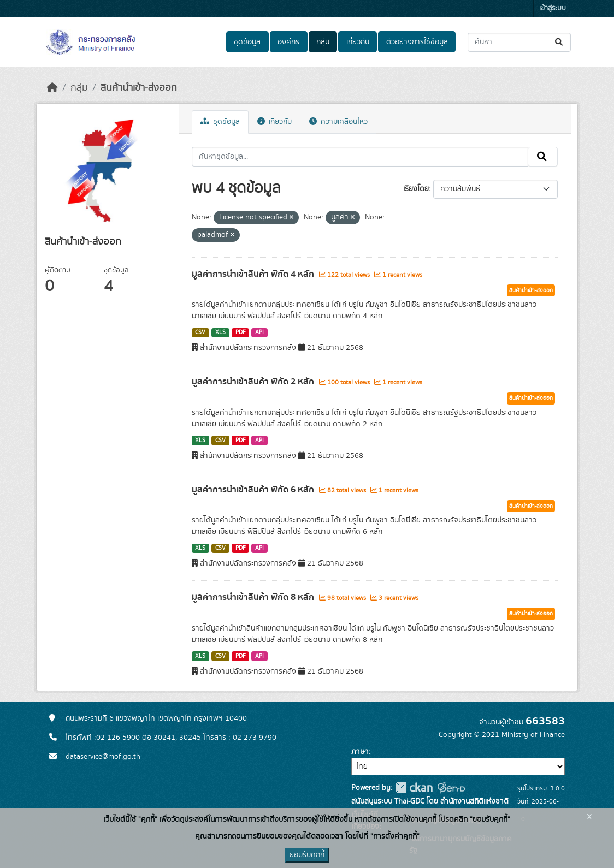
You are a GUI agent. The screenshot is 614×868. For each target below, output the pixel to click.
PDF (241, 332)
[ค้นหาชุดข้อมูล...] (519, 42)
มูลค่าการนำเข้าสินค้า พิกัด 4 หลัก (254, 274)
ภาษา (360, 752)
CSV (200, 332)
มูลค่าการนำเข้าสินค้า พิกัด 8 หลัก (254, 597)
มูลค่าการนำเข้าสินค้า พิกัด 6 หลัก (254, 490)
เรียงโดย (416, 189)
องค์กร (288, 42)
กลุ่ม (323, 42)
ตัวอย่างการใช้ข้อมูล (417, 42)
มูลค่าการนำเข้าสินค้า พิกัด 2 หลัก (254, 382)
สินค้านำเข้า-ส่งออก (139, 88)
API (259, 332)
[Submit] (560, 42)
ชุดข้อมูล (247, 42)
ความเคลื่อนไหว (338, 122)
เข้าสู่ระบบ (553, 8)
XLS (220, 332)
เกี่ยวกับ (358, 42)
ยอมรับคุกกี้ (307, 855)
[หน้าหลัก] (52, 88)
